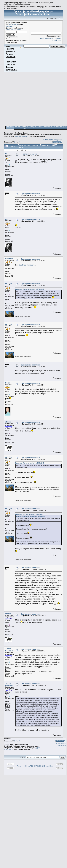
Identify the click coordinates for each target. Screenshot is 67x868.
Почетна (10, 127)
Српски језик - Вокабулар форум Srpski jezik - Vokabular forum (16, 134)
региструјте (10, 26)
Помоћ (18, 127)
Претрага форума (25, 128)
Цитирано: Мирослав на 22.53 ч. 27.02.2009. (30, 289)
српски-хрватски (39, 136)
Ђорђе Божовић (9, 650)
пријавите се (13, 24)
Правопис (11, 57)
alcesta (8, 422)
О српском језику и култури (37, 135)
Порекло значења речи (20, 748)
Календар (33, 127)
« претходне (48, 140)
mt (6, 153)
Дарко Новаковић (21, 136)
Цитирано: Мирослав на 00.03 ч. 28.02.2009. (30, 463)
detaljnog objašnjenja (27, 265)
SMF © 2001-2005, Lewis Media (43, 766)
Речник (9, 54)
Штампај (57, 142)
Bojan (8, 383)
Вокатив (11, 64)
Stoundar (9, 259)
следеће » (58, 140)
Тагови (40, 127)
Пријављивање (49, 127)
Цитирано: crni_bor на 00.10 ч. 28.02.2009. (29, 514)
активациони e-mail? (13, 30)
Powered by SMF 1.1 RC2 (25, 766)
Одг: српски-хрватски (30, 194)
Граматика (11, 62)
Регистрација (61, 127)
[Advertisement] (25, 99)
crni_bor (9, 283)
